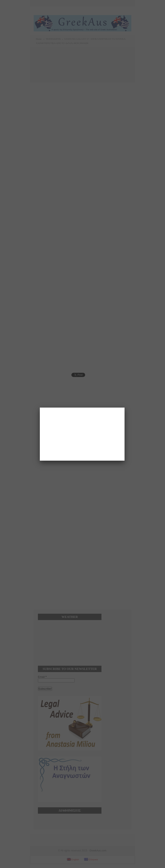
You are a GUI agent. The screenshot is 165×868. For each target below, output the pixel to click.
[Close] (125, 408)
